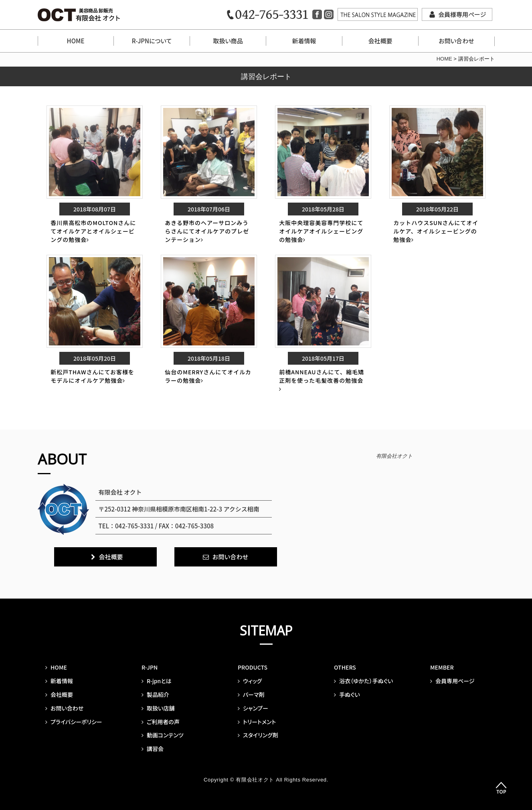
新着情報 (304, 41)
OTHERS (345, 667)
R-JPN (150, 667)
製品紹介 (155, 694)
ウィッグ (250, 681)
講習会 (153, 749)
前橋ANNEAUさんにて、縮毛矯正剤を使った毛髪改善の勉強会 (322, 380)
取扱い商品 (228, 41)
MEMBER (442, 667)
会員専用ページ (452, 681)
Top (501, 788)
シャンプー (253, 708)
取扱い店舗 (158, 708)
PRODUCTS (253, 667)
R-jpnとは (157, 681)
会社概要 (380, 41)
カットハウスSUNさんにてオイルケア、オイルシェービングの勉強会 (436, 231)
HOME (76, 41)
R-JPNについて (152, 41)
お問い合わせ (456, 41)
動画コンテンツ (163, 735)
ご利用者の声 (161, 722)
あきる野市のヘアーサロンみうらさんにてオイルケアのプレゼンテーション (207, 231)
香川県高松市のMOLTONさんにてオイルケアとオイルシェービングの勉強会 (93, 231)
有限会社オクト (394, 456)
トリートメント (257, 722)
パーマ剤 (251, 694)
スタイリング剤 (258, 735)
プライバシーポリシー (74, 722)
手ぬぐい (347, 694)
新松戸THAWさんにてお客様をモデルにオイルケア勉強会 (92, 376)
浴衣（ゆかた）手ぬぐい (363, 681)
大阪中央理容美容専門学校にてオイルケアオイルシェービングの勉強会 (321, 231)
